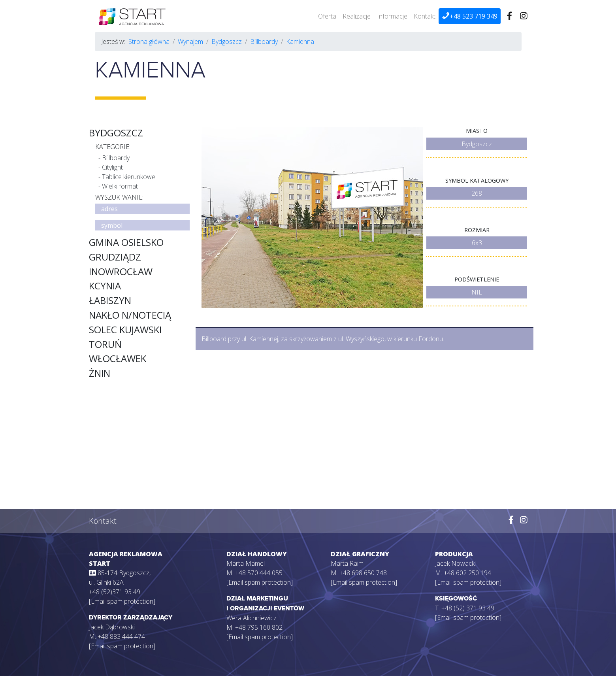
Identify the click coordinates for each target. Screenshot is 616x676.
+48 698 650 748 (363, 573)
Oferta (327, 16)
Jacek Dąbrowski (112, 627)
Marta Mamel (246, 563)
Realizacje (357, 16)
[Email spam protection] (122, 601)
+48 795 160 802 (259, 627)
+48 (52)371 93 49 (115, 592)
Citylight (112, 167)
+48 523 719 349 (470, 16)
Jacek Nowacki (455, 563)
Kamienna (300, 42)
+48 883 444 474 (121, 636)
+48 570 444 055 (259, 573)
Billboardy (264, 42)
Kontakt (425, 16)
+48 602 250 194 (467, 573)
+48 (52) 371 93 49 (468, 608)
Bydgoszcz (227, 42)
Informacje (392, 16)
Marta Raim (347, 563)
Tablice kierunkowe (129, 177)
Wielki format (120, 186)
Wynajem (190, 42)
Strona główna (149, 42)
